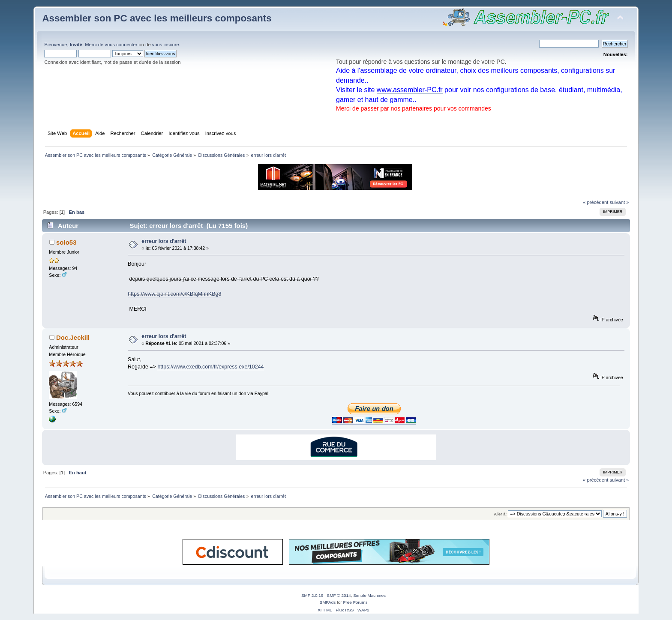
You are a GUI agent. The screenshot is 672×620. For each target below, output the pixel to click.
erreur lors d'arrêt (164, 241)
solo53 (66, 242)
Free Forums (355, 602)
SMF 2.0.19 (312, 595)
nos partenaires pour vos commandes (441, 108)
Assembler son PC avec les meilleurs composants (157, 18)
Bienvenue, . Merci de (74, 45)
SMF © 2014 (339, 595)
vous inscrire (166, 45)
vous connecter (121, 45)
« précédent (595, 202)
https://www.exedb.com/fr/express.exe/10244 (210, 367)
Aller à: (501, 514)
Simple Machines (369, 595)
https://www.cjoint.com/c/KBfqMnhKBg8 (174, 294)
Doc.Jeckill (73, 337)
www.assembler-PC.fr (410, 90)
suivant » (619, 202)
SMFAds (328, 602)
